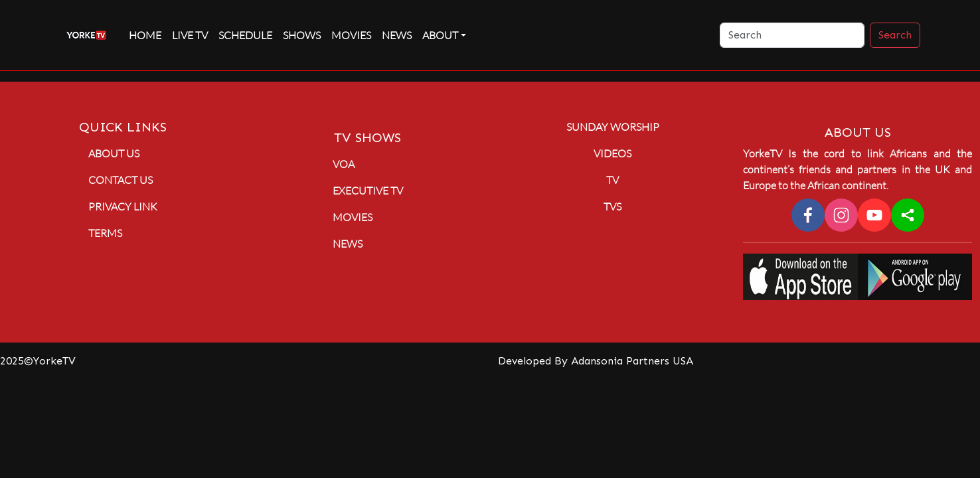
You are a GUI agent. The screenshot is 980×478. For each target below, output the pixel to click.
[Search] (792, 35)
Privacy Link (123, 206)
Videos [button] (612, 153)
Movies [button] (353, 217)
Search (895, 35)
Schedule (245, 35)
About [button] (440, 35)
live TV (190, 35)
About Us (114, 153)
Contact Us (121, 180)
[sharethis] (908, 215)
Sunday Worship (613, 127)
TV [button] (612, 180)
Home (145, 35)
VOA (344, 164)
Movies (351, 35)
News (397, 35)
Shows (302, 35)
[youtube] (874, 215)
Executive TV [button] (368, 191)
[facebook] (808, 215)
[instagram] (841, 215)
